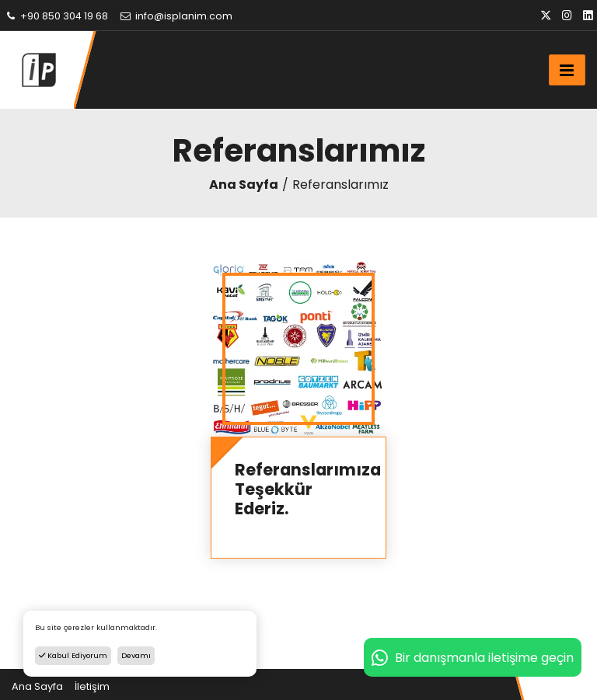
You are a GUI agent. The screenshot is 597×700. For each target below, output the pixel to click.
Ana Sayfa (244, 185)
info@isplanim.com (176, 16)
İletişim (92, 686)
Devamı (136, 655)
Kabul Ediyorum (73, 655)
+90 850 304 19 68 (56, 16)
